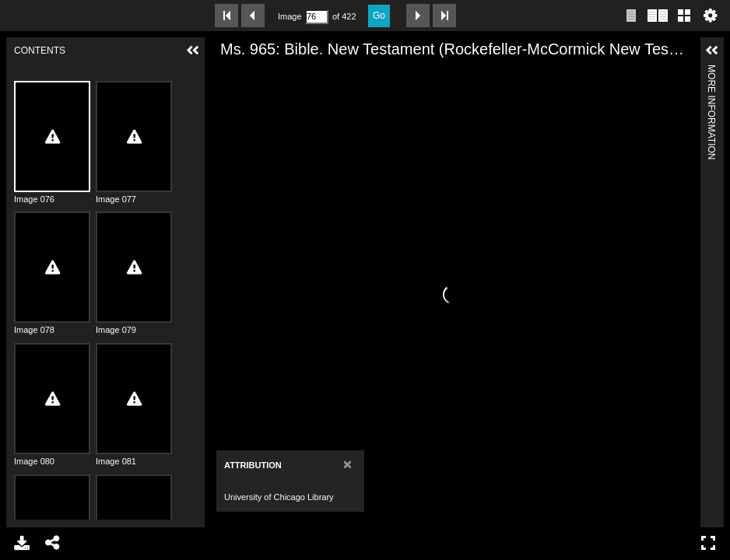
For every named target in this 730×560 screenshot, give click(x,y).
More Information (711, 71)
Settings (711, 16)
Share (53, 543)
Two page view (658, 16)
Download (22, 543)
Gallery (684, 16)
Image (290, 16)
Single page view (631, 16)
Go (379, 16)
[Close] (347, 464)
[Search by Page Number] (317, 17)
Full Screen (708, 543)
